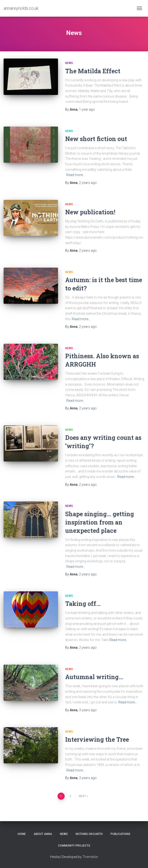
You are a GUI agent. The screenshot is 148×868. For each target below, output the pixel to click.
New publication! (90, 212)
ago (87, 109)
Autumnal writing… (94, 677)
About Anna (43, 834)
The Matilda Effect (93, 71)
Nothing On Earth (89, 834)
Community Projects (74, 846)
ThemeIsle (90, 857)
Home (22, 834)
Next (82, 796)
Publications (120, 834)
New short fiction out (96, 139)
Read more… (76, 175)
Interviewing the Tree (97, 739)
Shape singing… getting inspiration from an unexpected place (100, 522)
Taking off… (83, 604)
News (69, 63)
